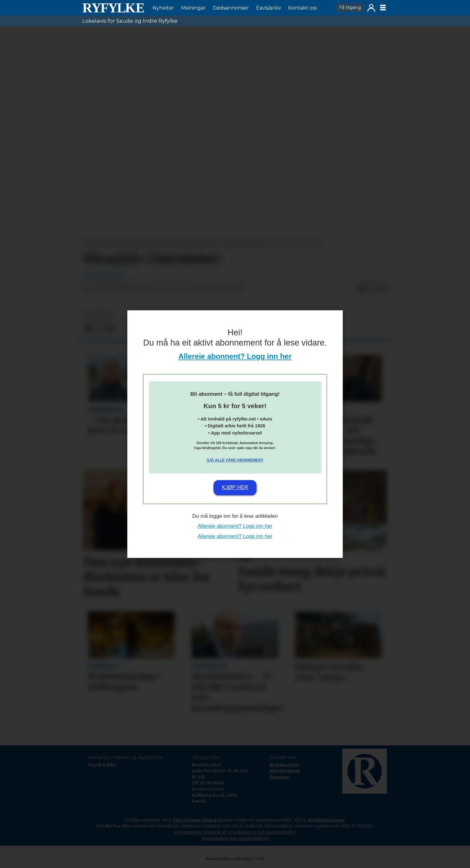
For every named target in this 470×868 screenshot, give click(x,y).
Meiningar (193, 8)
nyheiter (98, 315)
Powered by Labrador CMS (235, 859)
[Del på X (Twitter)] (372, 289)
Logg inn (371, 8)
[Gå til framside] (113, 8)
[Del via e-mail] (382, 289)
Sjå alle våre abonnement (235, 460)
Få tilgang (350, 7)
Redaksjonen (284, 765)
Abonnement (284, 771)
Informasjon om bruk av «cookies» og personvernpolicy (235, 832)
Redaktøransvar (326, 820)
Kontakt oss (302, 8)
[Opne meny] (383, 8)
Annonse (280, 777)
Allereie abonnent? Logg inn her (235, 356)
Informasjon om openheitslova (235, 838)
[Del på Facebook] (362, 289)
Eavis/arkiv (269, 8)
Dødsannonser (231, 8)
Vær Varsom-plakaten (198, 820)
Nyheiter (163, 8)
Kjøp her (235, 488)
